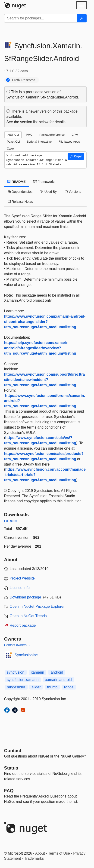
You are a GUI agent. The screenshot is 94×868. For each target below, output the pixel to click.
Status (11, 768)
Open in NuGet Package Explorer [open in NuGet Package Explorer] (37, 606)
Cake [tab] (10, 149)
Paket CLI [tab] (13, 142)
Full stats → (13, 521)
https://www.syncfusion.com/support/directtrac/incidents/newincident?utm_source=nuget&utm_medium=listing (45, 380)
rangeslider (16, 687)
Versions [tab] (73, 192)
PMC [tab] (29, 135)
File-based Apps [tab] (69, 142)
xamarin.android (58, 680)
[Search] (82, 18)
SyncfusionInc (26, 655)
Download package (25, 597)
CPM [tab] (75, 135)
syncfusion (16, 672)
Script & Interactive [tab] (39, 142)
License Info (20, 588)
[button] (76, 156)
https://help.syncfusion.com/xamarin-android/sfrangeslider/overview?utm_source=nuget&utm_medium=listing (40, 348)
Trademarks (34, 858)
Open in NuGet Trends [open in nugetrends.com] (28, 616)
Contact (13, 751)
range (69, 687)
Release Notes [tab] (20, 202)
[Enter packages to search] (41, 18)
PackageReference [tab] (52, 135)
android (57, 672)
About (40, 853)
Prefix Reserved (24, 80)
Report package (23, 625)
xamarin (38, 672)
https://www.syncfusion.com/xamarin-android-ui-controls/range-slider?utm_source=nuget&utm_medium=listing (45, 322)
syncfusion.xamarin (23, 680)
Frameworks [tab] (44, 182)
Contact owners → (17, 645)
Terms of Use (59, 853)
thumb (52, 687)
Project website (22, 578)
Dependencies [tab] (20, 192)
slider (36, 687)
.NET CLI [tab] (13, 135)
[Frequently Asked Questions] (9, 791)
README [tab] (17, 182)
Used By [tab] (49, 192)
